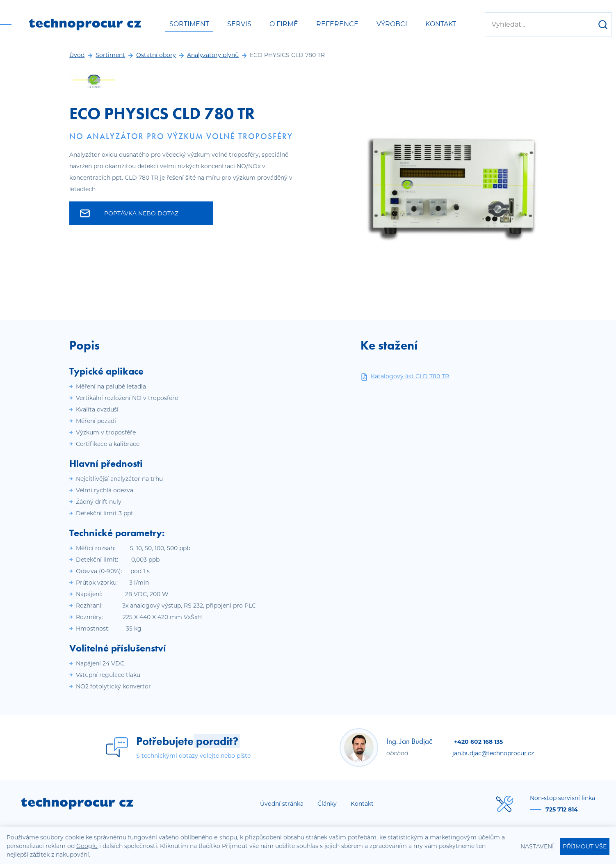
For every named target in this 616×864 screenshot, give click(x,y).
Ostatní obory (156, 55)
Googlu (87, 846)
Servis (239, 24)
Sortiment (189, 24)
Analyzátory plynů (213, 55)
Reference (337, 24)
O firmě (284, 24)
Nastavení (537, 846)
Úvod (77, 55)
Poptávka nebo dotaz (129, 213)
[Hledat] (603, 25)
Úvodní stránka (282, 804)
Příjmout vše (585, 846)
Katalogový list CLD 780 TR (405, 376)
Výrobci (392, 24)
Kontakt (441, 24)
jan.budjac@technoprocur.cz (493, 753)
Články (327, 804)
